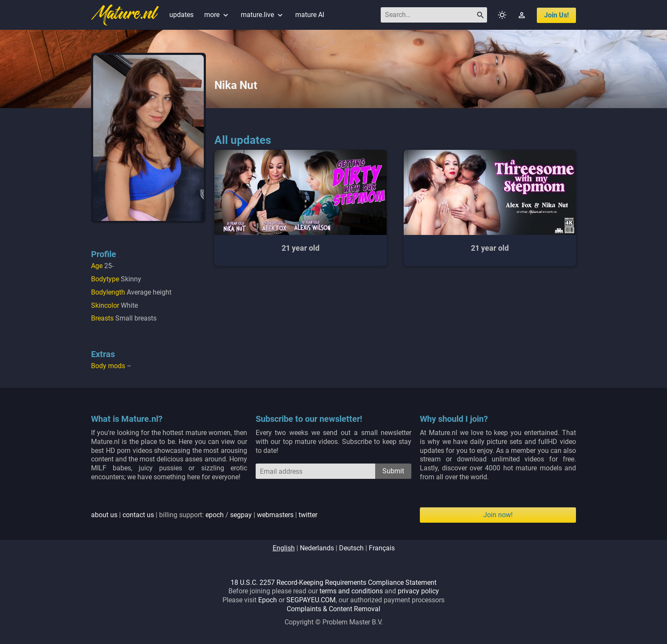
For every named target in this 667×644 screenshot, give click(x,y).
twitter (308, 515)
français (382, 548)
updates (181, 15)
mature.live (263, 15)
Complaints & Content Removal (333, 609)
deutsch (351, 548)
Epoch (268, 600)
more (217, 15)
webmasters (275, 515)
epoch (215, 515)
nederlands (317, 548)
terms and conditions (351, 591)
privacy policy (418, 591)
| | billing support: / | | (204, 515)
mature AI (310, 15)
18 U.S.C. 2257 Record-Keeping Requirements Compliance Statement (333, 582)
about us (104, 515)
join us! (556, 15)
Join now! (498, 515)
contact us (138, 515)
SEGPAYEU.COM (311, 600)
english (284, 548)
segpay (241, 515)
